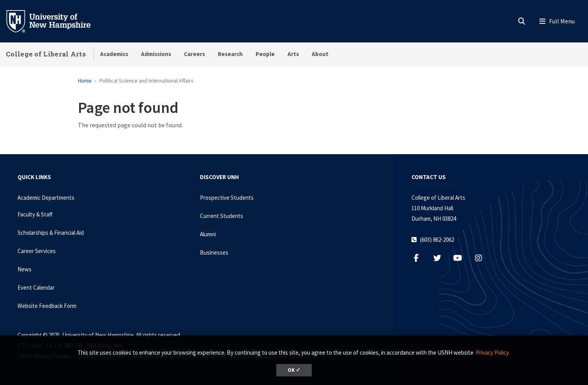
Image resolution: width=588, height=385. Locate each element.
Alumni (208, 234)
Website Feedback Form (47, 306)
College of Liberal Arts (46, 54)
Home (85, 81)
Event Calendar (36, 287)
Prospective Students (227, 198)
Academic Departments (46, 198)
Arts (293, 54)
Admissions (156, 54)
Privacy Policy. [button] (493, 352)
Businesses (214, 252)
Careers (194, 54)
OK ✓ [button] (294, 370)
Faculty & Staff (35, 214)
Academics (114, 54)
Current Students (222, 216)
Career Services (37, 251)
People (265, 54)
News (25, 269)
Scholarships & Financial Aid (51, 233)
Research (230, 54)
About (320, 54)
